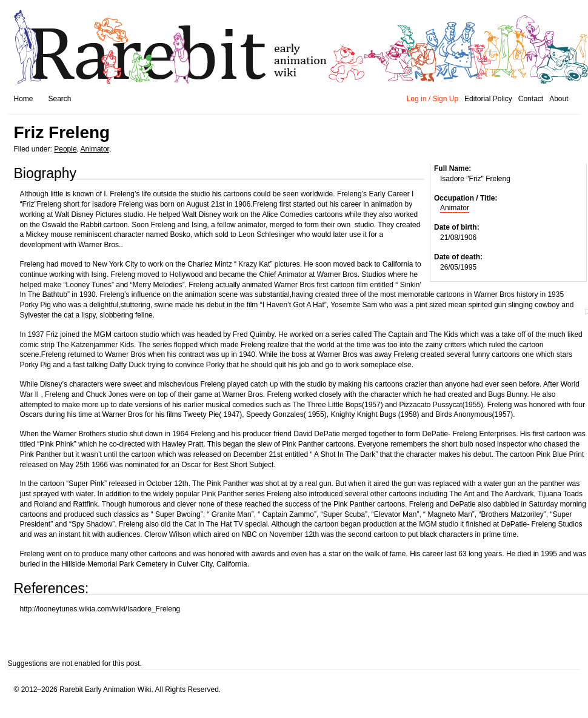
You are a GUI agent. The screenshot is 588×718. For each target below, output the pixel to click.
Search (60, 99)
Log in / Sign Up (433, 99)
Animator (95, 149)
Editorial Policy (488, 99)
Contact (531, 99)
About (559, 99)
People (65, 149)
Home (24, 99)
